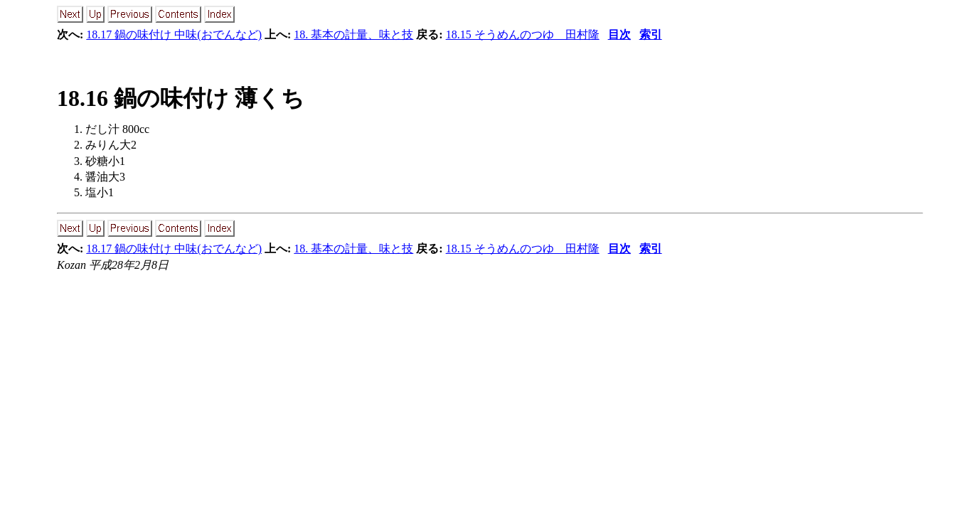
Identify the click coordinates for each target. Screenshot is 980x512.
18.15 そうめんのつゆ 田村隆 (523, 34)
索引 (651, 34)
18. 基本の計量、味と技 (353, 34)
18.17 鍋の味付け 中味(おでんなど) (174, 34)
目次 (619, 34)
